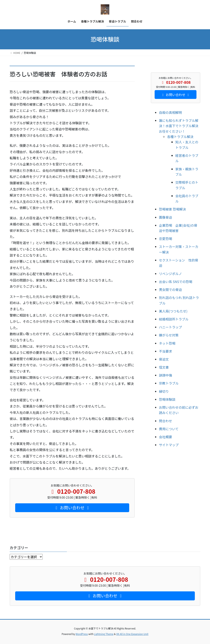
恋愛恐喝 (165, 239)
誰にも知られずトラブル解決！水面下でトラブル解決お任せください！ (179, 126)
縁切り (164, 391)
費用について (169, 429)
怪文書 (164, 367)
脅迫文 (164, 359)
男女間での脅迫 (170, 290)
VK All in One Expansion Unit (132, 634)
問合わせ (165, 421)
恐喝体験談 (167, 399)
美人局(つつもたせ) (173, 311)
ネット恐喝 (167, 343)
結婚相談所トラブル (174, 319)
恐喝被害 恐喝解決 (172, 209)
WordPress (82, 634)
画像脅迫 (165, 217)
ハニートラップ (170, 327)
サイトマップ (169, 445)
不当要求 (165, 351)
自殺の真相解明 (170, 112)
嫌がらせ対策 (169, 335)
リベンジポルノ (170, 274)
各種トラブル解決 (180, 137)
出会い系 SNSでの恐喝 (176, 282)
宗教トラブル (169, 383)
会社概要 (165, 437)
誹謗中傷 (165, 375)
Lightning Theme (104, 634)
